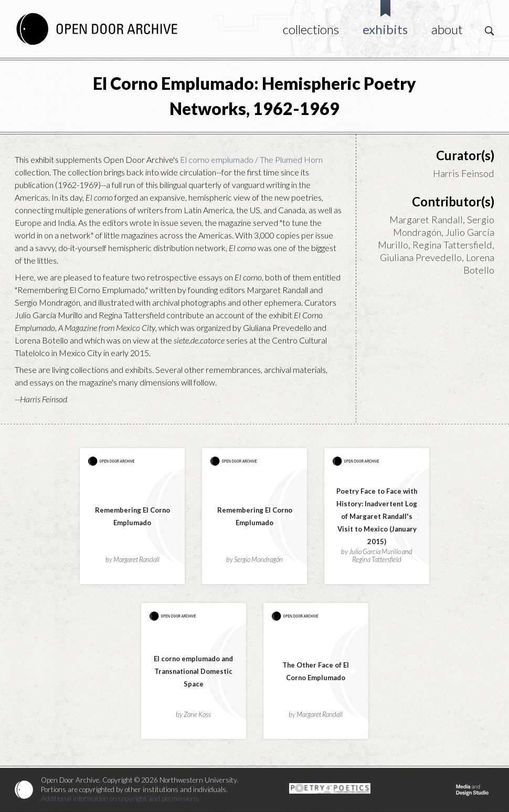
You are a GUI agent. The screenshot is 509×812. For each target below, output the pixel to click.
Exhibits (385, 29)
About (447, 29)
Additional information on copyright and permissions (120, 798)
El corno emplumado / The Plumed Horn (251, 159)
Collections (311, 29)
